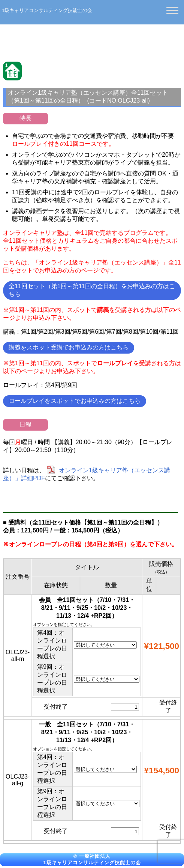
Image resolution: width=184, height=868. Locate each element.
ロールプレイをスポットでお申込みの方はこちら (75, 401)
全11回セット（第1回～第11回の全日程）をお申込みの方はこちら (92, 290)
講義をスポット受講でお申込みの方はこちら (69, 347)
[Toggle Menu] (172, 10)
